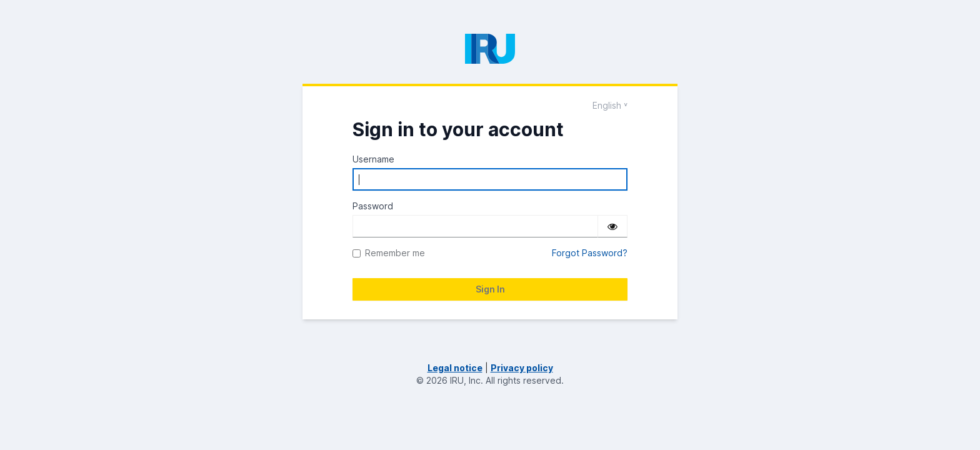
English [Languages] (607, 105)
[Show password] (612, 226)
